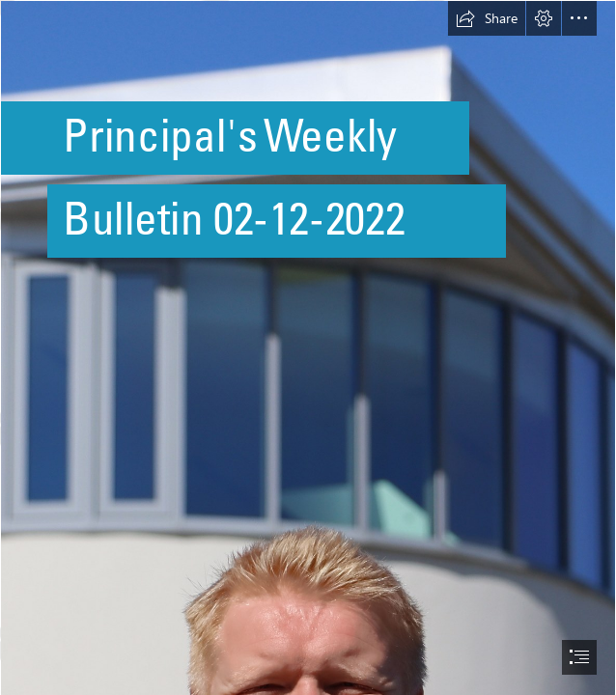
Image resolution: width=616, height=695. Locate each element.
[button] (487, 18)
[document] (308, 347)
